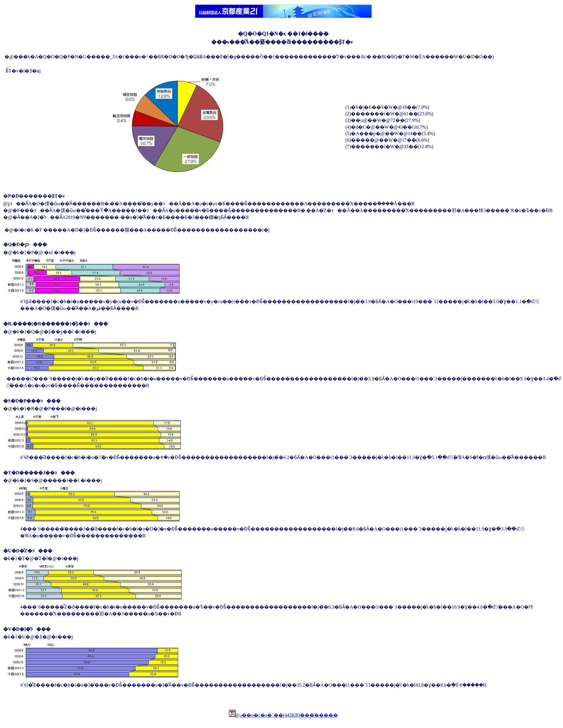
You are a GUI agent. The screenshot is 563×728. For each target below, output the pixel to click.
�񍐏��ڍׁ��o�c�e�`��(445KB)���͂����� (289, 715)
